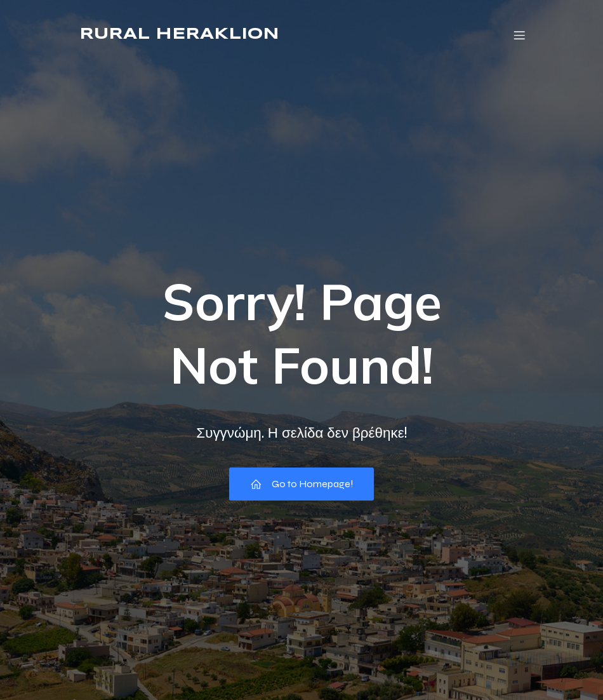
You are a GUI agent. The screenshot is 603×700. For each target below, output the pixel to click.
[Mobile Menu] (519, 35)
